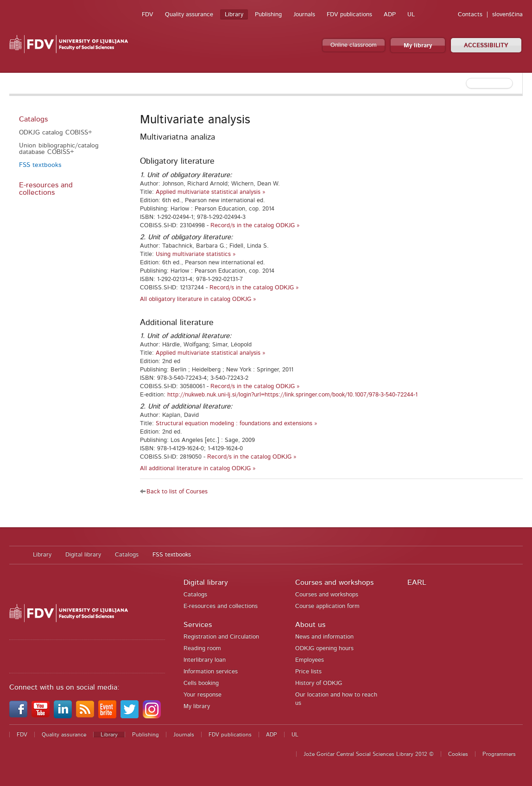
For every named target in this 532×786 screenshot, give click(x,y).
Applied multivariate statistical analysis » (211, 192)
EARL (417, 582)
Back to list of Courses (177, 492)
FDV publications (349, 15)
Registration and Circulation (221, 637)
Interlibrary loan (205, 660)
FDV (148, 15)
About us (310, 625)
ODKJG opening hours (324, 649)
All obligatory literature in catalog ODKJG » (198, 299)
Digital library (83, 555)
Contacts (470, 15)
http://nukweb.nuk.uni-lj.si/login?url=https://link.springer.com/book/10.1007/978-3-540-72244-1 (292, 395)
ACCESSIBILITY (486, 46)
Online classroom (354, 45)
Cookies (458, 754)
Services (198, 625)
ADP (390, 15)
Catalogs (33, 119)
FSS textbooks (40, 165)
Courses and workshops (334, 582)
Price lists (308, 672)
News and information (324, 637)
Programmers (499, 754)
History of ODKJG (319, 683)
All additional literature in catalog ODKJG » (198, 469)
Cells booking (201, 683)
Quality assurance (189, 15)
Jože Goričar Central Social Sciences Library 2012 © (369, 754)
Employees (310, 660)
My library (418, 46)
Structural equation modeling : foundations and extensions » (237, 424)
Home (16, 555)
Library (234, 15)
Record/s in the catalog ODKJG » (255, 226)
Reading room (202, 649)
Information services (211, 672)
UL (411, 15)
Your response (203, 695)
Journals (304, 15)
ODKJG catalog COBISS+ (56, 133)
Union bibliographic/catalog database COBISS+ (59, 149)
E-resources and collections (46, 189)
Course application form (327, 606)
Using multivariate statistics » (196, 254)
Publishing (268, 15)
